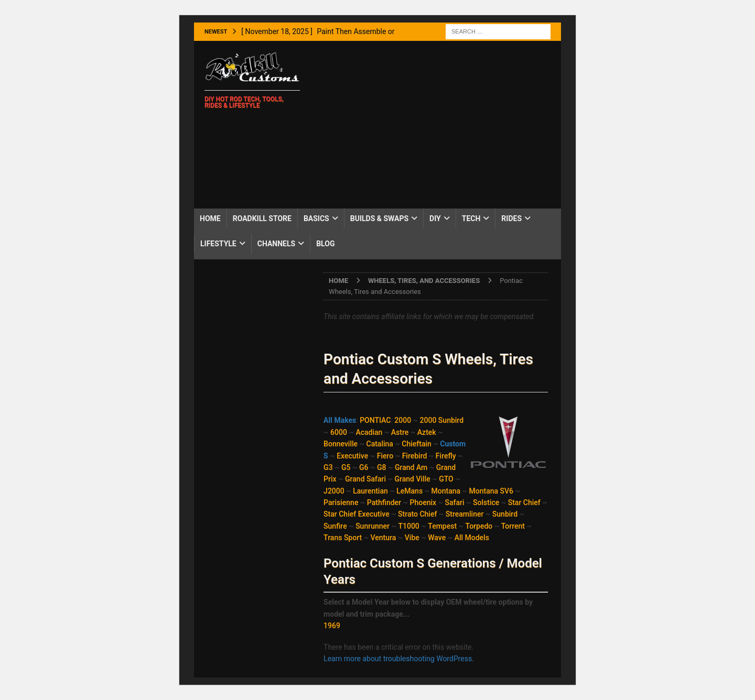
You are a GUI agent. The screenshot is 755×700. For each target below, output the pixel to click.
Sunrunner (373, 526)
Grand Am (411, 467)
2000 (403, 420)
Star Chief (524, 502)
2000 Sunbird (442, 420)
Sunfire (335, 526)
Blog (325, 244)
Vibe (412, 538)
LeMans (409, 491)
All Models (472, 538)
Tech (471, 218)
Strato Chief (417, 514)
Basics (316, 218)
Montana (446, 491)
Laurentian (370, 491)
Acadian (369, 432)
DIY (435, 218)
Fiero (385, 456)
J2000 (334, 491)
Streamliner (465, 514)
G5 (346, 467)
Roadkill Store (262, 218)
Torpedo (479, 526)
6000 (339, 432)
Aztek (427, 432)
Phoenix (423, 502)
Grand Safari (365, 479)
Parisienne (341, 502)
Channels (276, 244)
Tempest (442, 526)
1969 (332, 626)
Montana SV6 (491, 491)
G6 (364, 467)
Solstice (486, 502)
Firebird (415, 456)
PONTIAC (375, 420)
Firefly (446, 456)
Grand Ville (413, 479)
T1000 (408, 526)
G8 (382, 467)
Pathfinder (384, 502)
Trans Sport (343, 538)
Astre (400, 432)
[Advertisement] (435, 125)
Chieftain (417, 444)
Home (210, 218)
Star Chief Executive (357, 514)
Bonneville (341, 444)
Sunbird (505, 514)
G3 (328, 467)
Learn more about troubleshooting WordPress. (399, 659)
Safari (455, 502)
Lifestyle (218, 244)
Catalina (380, 444)
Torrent (513, 526)
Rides (511, 218)
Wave (437, 538)
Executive (352, 456)
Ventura (384, 538)
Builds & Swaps (379, 218)
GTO (446, 479)
